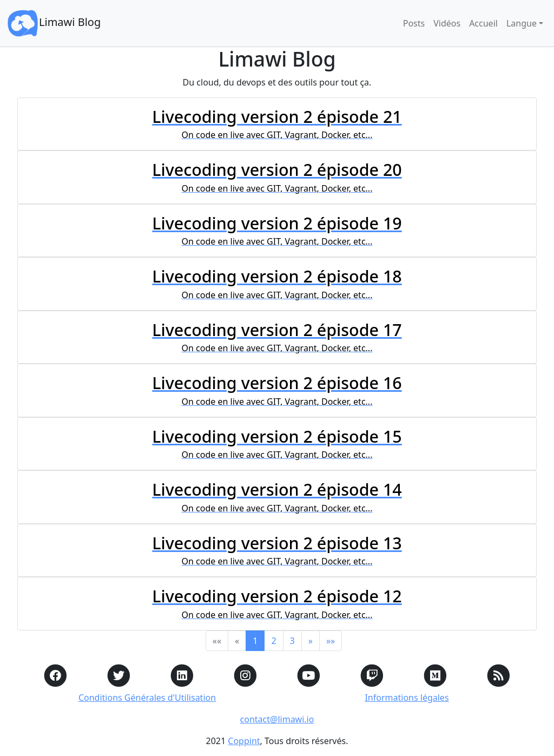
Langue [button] (522, 23)
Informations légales (407, 698)
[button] (311, 641)
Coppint (244, 741)
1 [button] (255, 641)
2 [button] (273, 641)
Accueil (483, 23)
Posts (414, 23)
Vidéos (447, 23)
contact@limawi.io (277, 719)
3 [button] (292, 641)
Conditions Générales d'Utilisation (147, 698)
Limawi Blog (54, 23)
